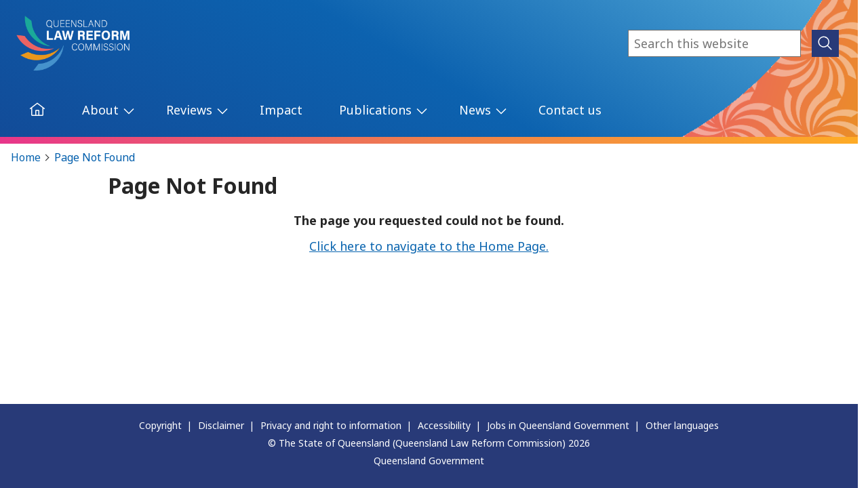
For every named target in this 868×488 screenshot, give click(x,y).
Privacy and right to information (331, 425)
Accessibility (444, 425)
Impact (281, 110)
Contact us (570, 110)
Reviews (189, 110)
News (475, 110)
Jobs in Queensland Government (558, 425)
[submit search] (825, 44)
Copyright (160, 425)
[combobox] (714, 43)
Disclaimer (221, 425)
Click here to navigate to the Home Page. (429, 246)
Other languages (682, 425)
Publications (375, 110)
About (100, 110)
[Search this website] (714, 43)
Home (26, 157)
